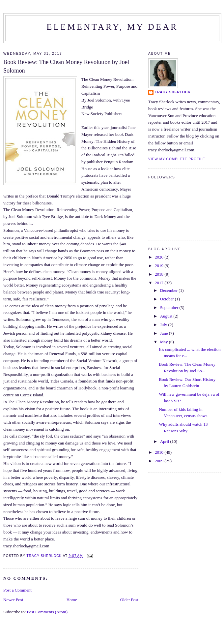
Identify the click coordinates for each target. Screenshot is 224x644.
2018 (160, 274)
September (170, 307)
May (165, 342)
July (164, 325)
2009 (160, 461)
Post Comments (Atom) (47, 612)
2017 (160, 283)
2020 (160, 257)
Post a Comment (17, 590)
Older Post (129, 600)
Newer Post (13, 600)
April (165, 441)
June (165, 333)
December (169, 290)
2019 (160, 266)
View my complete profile (177, 159)
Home (72, 600)
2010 (160, 452)
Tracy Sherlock (173, 92)
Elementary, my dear (112, 27)
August (167, 316)
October (168, 299)
